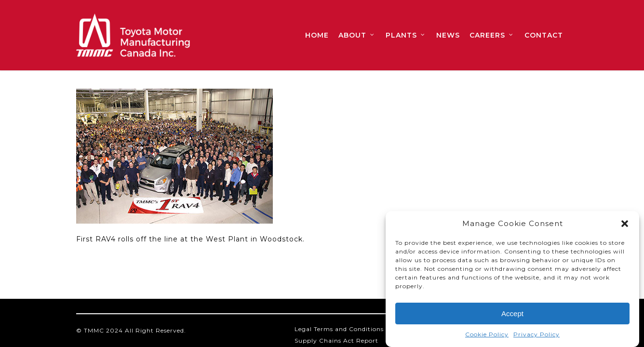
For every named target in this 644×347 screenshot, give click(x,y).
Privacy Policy (537, 336)
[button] (625, 226)
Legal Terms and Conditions (339, 329)
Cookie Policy (487, 336)
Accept (512, 315)
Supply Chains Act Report (336, 340)
